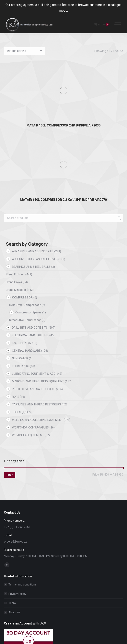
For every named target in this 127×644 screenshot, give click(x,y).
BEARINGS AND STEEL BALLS (31, 155)
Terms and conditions (23, 473)
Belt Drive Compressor (25, 193)
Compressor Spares (28, 201)
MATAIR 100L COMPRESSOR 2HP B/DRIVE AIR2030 (63, 69)
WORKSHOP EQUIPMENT (28, 323)
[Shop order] (24, 51)
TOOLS (17, 300)
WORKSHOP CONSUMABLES (30, 316)
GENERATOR (20, 246)
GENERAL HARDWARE (26, 239)
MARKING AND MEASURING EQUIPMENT (38, 269)
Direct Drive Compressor (25, 208)
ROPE (16, 285)
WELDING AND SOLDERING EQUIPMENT (37, 308)
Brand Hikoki (14, 170)
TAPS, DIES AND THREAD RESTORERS (36, 293)
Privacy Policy (17, 482)
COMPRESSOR (22, 186)
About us (14, 500)
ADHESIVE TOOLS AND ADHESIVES (35, 147)
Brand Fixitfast (15, 163)
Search (119, 106)
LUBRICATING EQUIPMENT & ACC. (34, 262)
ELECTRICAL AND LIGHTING (30, 223)
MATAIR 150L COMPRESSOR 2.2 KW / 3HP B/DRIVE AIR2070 (63, 88)
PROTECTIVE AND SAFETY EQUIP (34, 277)
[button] (54, 621)
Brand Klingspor (16, 178)
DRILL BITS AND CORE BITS (30, 216)
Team (12, 491)
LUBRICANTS (21, 254)
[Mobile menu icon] (118, 24)
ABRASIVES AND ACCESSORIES (33, 139)
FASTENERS (20, 231)
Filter (10, 363)
